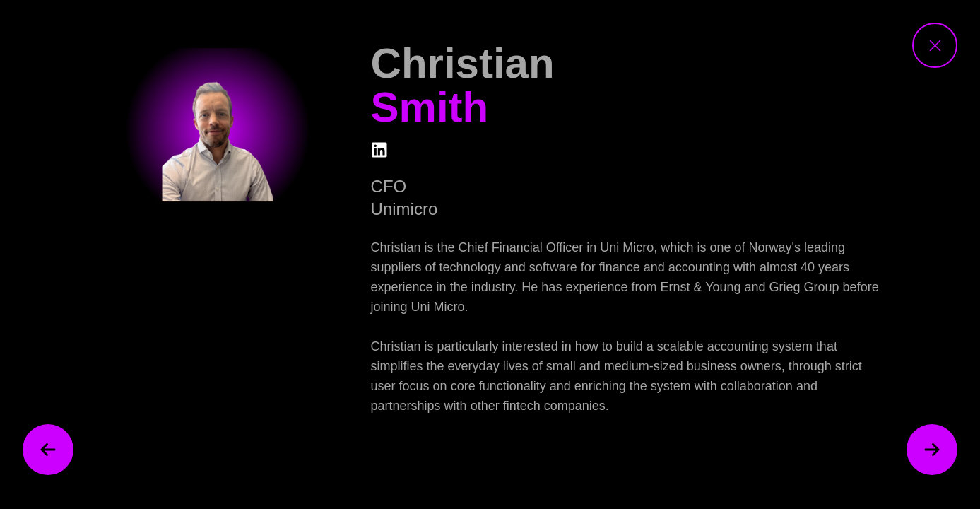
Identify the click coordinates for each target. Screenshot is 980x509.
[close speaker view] (935, 45)
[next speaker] (932, 450)
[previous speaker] (48, 450)
